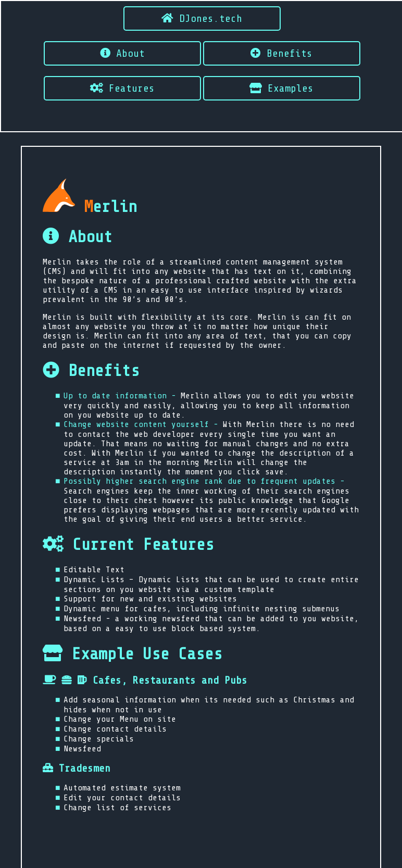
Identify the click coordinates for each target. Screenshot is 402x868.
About (122, 53)
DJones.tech (202, 18)
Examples (281, 88)
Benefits (281, 53)
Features (122, 88)
